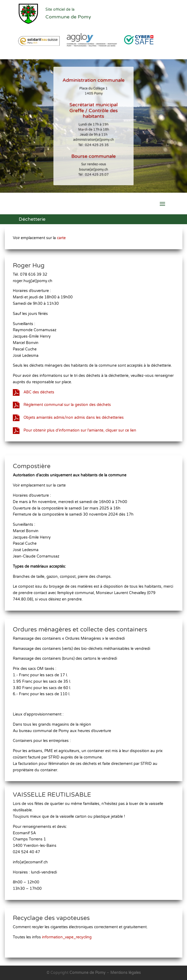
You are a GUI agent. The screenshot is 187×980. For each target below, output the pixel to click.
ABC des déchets (43, 388)
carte (64, 238)
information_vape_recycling (69, 937)
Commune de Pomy (88, 973)
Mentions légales (126, 973)
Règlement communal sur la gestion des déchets (69, 400)
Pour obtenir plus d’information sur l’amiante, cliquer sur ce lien (81, 423)
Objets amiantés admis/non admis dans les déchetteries (75, 412)
